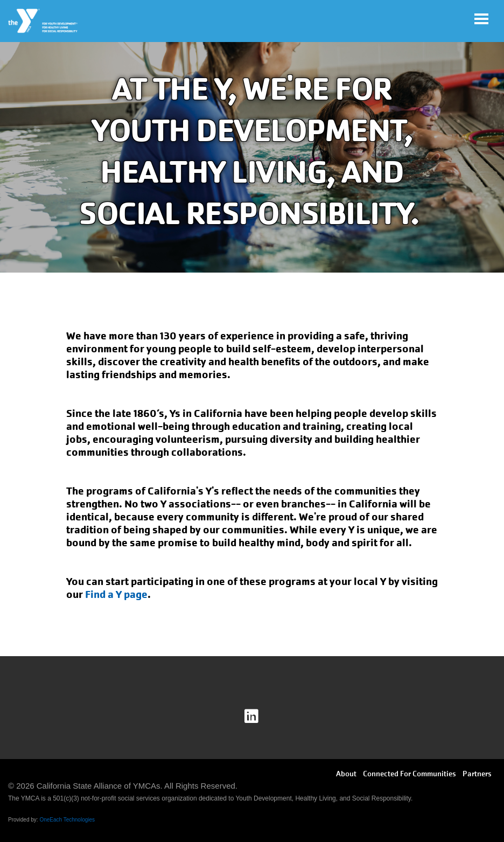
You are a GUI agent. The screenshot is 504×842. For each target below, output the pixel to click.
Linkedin (259, 716)
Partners (477, 774)
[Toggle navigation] (481, 19)
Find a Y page (116, 594)
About (346, 774)
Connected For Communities (409, 774)
